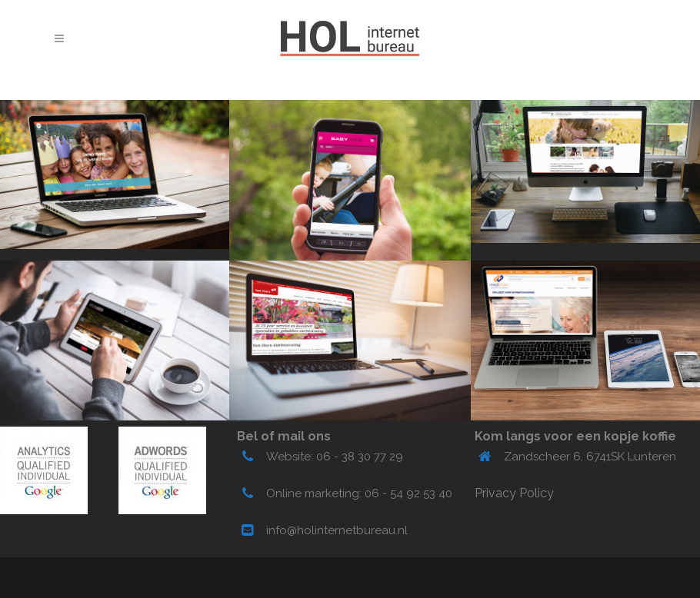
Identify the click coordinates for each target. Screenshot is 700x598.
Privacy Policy (514, 493)
